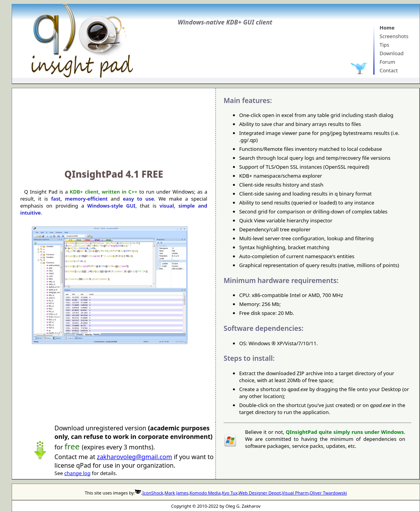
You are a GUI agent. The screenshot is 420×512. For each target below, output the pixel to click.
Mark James (176, 493)
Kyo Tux (230, 493)
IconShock (153, 493)
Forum (387, 62)
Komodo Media (205, 493)
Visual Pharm (295, 493)
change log (77, 473)
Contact (389, 70)
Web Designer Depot (260, 493)
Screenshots (394, 36)
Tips (384, 45)
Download (392, 53)
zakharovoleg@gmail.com (134, 457)
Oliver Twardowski (328, 493)
